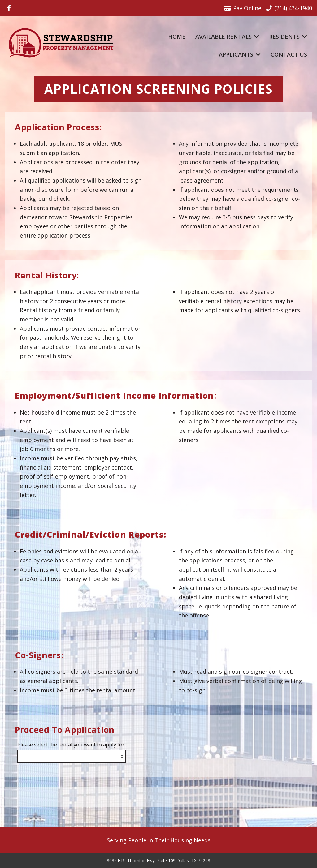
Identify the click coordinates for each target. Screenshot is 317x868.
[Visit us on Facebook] (9, 8)
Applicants (240, 54)
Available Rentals (227, 37)
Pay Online (243, 8)
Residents (288, 37)
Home (177, 37)
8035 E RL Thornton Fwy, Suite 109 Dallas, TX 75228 (158, 861)
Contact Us (289, 54)
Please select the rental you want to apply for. (71, 745)
